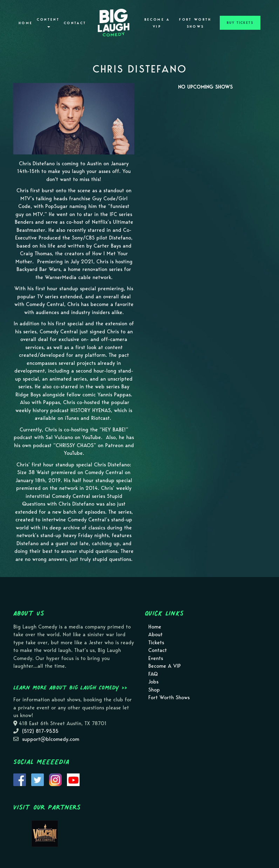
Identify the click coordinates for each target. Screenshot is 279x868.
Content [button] (48, 23)
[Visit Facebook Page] (20, 779)
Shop (154, 690)
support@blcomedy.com (51, 739)
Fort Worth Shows (195, 23)
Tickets (156, 643)
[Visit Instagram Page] (55, 779)
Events (156, 658)
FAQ (153, 674)
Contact (75, 23)
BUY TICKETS (240, 23)
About (155, 634)
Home (26, 23)
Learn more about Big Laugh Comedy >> (70, 687)
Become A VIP (157, 23)
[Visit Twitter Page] (38, 779)
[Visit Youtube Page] (73, 779)
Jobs (153, 682)
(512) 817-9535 (40, 731)
